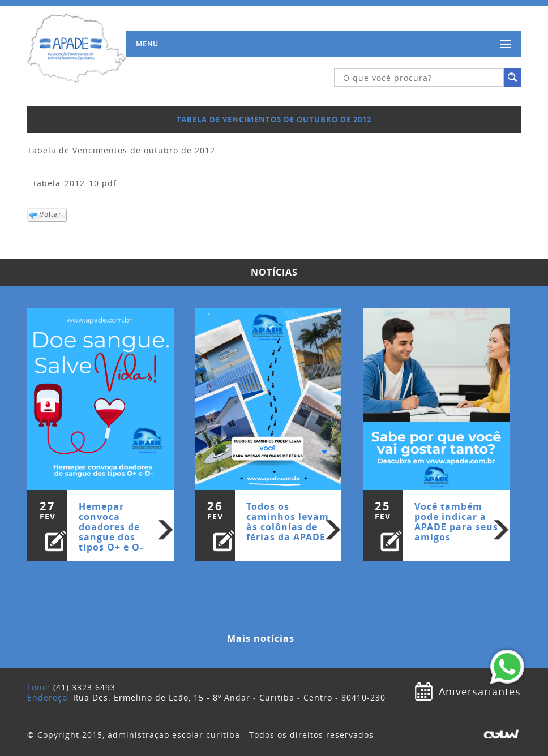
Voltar (51, 214)
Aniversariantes (480, 691)
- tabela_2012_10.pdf (72, 183)
